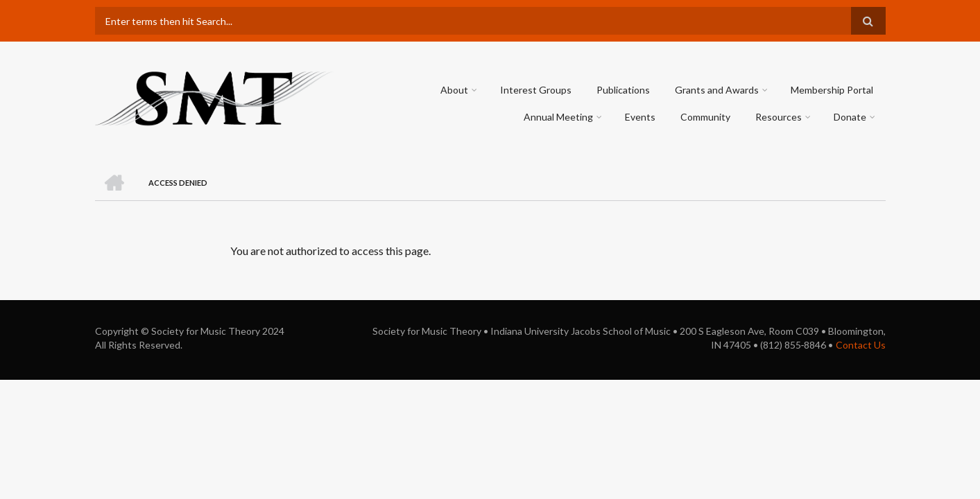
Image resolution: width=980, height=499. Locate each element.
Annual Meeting (558, 117)
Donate (850, 117)
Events (640, 117)
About (454, 90)
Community (705, 117)
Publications (623, 90)
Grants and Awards (717, 90)
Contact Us (861, 345)
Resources (779, 117)
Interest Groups (536, 90)
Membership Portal (832, 90)
